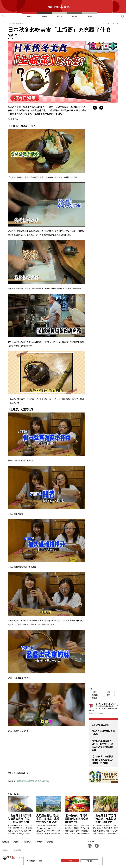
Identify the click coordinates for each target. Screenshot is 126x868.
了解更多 (89, 861)
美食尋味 (44, 16)
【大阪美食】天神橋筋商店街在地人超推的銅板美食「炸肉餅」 (103, 759)
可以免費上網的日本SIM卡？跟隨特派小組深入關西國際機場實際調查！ (103, 745)
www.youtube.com (96, 713)
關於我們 (6, 850)
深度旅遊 (29, 16)
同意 (70, 861)
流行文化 (59, 16)
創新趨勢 (75, 16)
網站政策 (17, 850)
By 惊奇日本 (13, 119)
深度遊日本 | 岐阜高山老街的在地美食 (33, 781)
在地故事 (90, 16)
